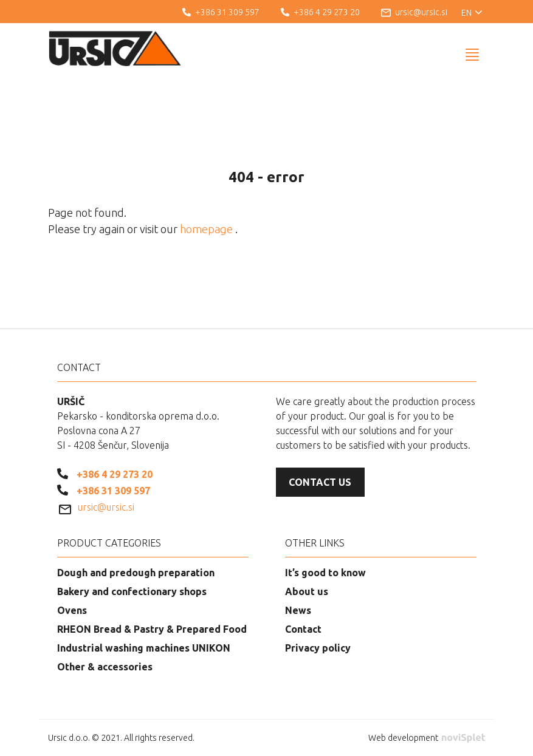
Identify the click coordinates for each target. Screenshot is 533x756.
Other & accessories (105, 667)
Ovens (72, 610)
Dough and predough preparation (136, 573)
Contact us (320, 482)
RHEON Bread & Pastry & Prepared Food (152, 629)
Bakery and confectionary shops (132, 591)
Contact (303, 629)
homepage (208, 229)
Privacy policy (318, 648)
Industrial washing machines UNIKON (144, 648)
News (298, 610)
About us (307, 591)
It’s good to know (325, 573)
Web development (427, 738)
